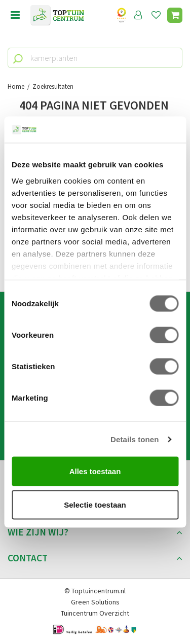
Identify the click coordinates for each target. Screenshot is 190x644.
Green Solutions (95, 602)
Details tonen (135, 439)
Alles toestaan (95, 471)
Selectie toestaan (95, 504)
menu (15, 15)
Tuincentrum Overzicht (95, 613)
